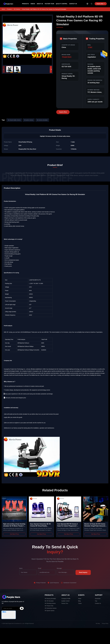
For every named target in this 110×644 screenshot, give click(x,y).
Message (60, 568)
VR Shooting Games (50, 603)
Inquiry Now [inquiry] (101, 4)
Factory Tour (49, 4)
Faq (96, 601)
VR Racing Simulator (50, 599)
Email (40, 568)
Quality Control (62, 4)
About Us (40, 4)
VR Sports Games (50, 611)
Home (3, 9)
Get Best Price (14, 534)
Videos (33, 4)
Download (98, 599)
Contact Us (73, 4)
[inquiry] (22, 608)
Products (25, 4)
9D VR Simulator (49, 601)
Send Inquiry (83, 572)
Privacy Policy (105, 624)
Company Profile (66, 599)
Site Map (98, 624)
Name (21, 568)
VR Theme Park (49, 606)
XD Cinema (17, 9)
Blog (79, 601)
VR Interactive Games (51, 608)
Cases (80, 603)
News (80, 599)
